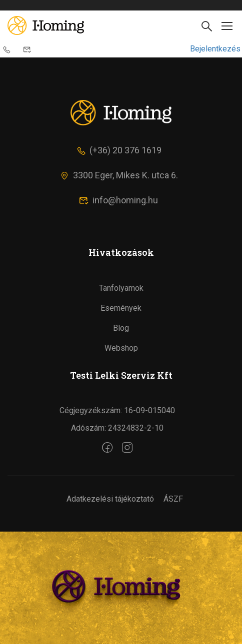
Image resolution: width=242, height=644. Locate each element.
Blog (121, 328)
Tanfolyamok (121, 288)
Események (121, 308)
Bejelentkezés (215, 49)
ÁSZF (173, 499)
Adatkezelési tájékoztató (110, 499)
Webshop (121, 348)
